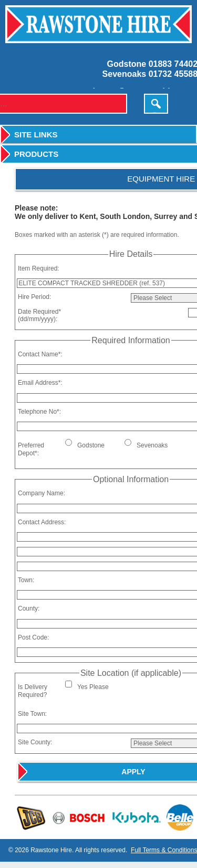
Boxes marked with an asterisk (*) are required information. (97, 235)
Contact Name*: (40, 354)
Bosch (79, 817)
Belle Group (178, 817)
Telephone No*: (39, 412)
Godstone (91, 445)
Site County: (35, 742)
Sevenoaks (152, 445)
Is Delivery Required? (33, 691)
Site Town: (32, 714)
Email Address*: (40, 383)
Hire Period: (34, 297)
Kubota (135, 817)
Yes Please (93, 687)
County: (29, 608)
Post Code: (33, 637)
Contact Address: (42, 522)
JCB (32, 817)
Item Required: (39, 268)
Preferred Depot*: (31, 449)
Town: (26, 580)
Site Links (36, 134)
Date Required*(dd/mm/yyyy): (39, 315)
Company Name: (42, 493)
